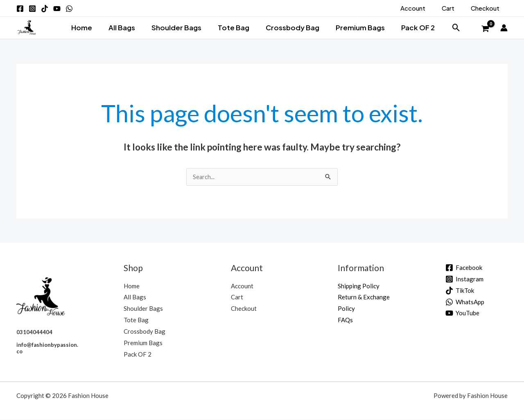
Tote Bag (234, 27)
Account (242, 286)
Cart (237, 297)
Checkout (244, 309)
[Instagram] (464, 280)
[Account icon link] (504, 28)
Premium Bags (355, 27)
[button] (447, 28)
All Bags (127, 27)
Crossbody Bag (290, 27)
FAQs (345, 320)
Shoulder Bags (179, 27)
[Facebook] (464, 268)
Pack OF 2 (410, 27)
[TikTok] (460, 291)
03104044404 (34, 332)
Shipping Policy (359, 286)
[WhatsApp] (465, 302)
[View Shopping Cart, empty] (485, 29)
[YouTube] (462, 313)
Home (89, 27)
